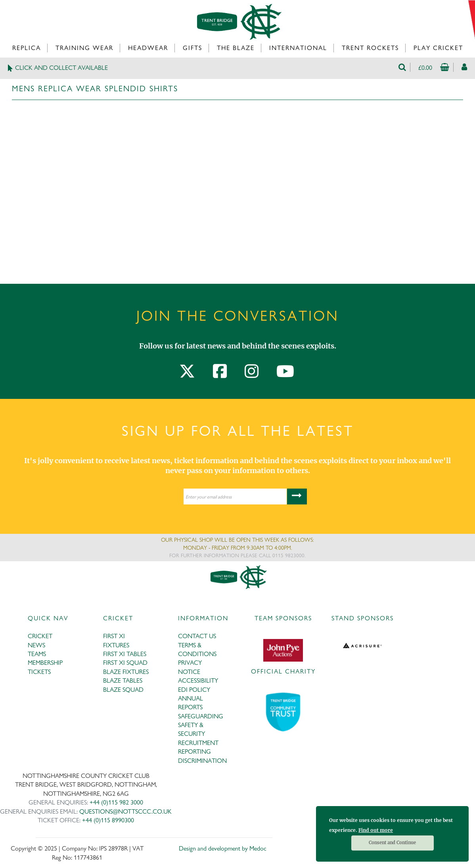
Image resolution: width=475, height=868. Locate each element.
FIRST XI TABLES (125, 654)
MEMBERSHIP (45, 663)
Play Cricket (438, 48)
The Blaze (236, 48)
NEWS (36, 645)
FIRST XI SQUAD (125, 663)
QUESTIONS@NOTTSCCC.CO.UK (125, 811)
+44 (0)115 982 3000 (116, 802)
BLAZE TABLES (123, 680)
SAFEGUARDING (201, 716)
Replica (27, 48)
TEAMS (37, 654)
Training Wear (84, 48)
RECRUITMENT (198, 743)
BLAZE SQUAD (123, 690)
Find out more (376, 830)
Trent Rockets (370, 48)
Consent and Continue (392, 843)
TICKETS (39, 672)
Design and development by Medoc (223, 848)
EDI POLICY (194, 690)
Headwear (148, 48)
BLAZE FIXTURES (126, 672)
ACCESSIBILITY (198, 680)
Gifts (192, 48)
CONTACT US (197, 636)
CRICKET (40, 636)
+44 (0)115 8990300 (108, 820)
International (298, 48)
